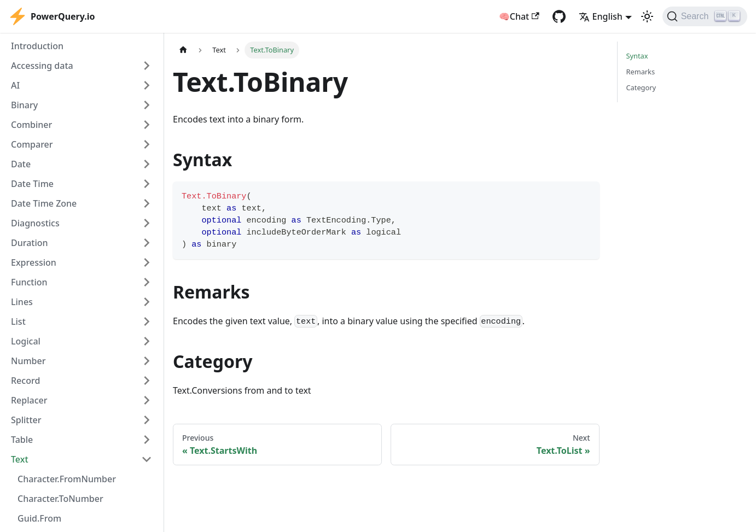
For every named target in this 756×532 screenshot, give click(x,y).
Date (21, 164)
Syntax (637, 56)
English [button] (601, 16)
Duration (30, 243)
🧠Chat (519, 16)
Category (641, 87)
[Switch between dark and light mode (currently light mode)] (647, 16)
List (18, 321)
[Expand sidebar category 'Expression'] (147, 262)
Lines (22, 302)
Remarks (641, 72)
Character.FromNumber (67, 479)
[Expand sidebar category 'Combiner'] (147, 125)
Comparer (32, 144)
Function (29, 282)
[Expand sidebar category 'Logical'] (147, 341)
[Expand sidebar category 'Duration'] (147, 243)
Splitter (26, 420)
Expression (34, 262)
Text (20, 459)
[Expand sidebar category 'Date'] (147, 164)
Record (25, 381)
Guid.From (39, 518)
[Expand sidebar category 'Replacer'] (147, 400)
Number (28, 361)
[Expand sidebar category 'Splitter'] (147, 420)
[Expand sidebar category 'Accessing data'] (147, 66)
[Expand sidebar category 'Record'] (147, 381)
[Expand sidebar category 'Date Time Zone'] (147, 203)
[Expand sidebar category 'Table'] (147, 440)
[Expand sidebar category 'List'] (147, 321)
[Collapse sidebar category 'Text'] (147, 459)
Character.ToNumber (60, 499)
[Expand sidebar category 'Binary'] (147, 105)
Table (22, 440)
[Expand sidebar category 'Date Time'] (147, 184)
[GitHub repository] (559, 16)
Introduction (37, 46)
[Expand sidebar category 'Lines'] (147, 302)
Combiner (31, 125)
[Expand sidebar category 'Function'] (147, 282)
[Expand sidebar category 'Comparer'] (147, 144)
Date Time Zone (44, 203)
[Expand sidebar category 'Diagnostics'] (147, 223)
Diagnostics (35, 223)
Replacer (29, 400)
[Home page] (183, 50)
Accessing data (42, 66)
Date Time (32, 184)
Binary (24, 105)
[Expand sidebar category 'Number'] (147, 361)
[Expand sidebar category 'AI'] (147, 85)
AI (15, 85)
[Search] (705, 16)
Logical (26, 341)
